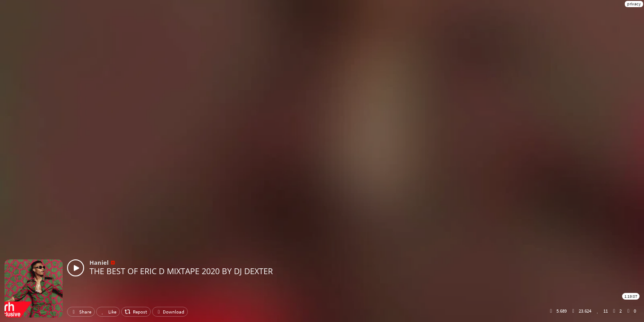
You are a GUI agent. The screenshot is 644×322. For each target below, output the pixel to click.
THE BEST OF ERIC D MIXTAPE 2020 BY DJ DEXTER (181, 271)
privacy (634, 4)
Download (170, 312)
